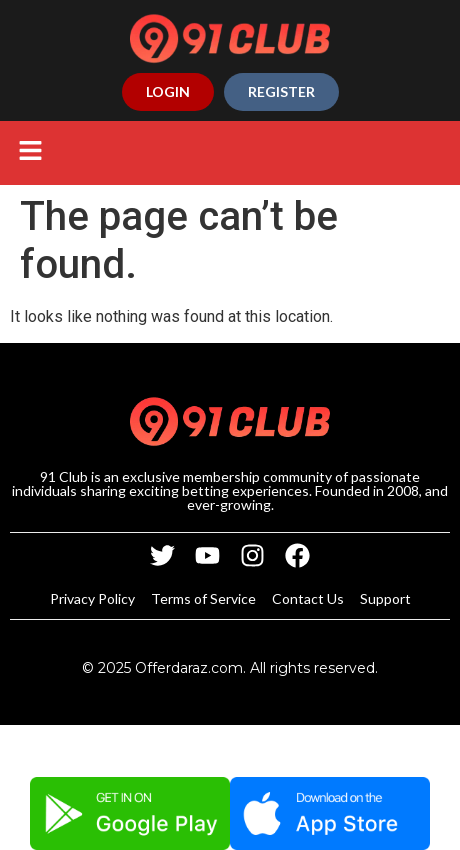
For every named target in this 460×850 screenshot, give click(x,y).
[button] (30, 153)
